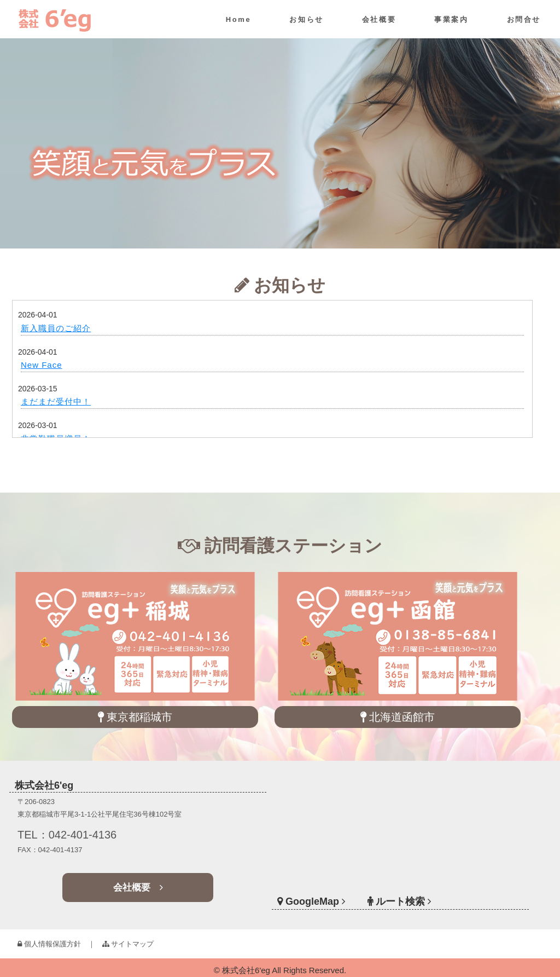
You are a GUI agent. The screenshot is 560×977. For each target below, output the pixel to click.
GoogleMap (329, 889)
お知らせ (306, 19)
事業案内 (451, 19)
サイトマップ (128, 944)
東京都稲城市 (135, 717)
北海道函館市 (398, 717)
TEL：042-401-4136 (81, 836)
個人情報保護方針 (49, 944)
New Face (42, 365)
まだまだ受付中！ (56, 401)
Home (239, 19)
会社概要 (379, 19)
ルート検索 (400, 889)
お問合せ (524, 19)
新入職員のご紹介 (56, 328)
